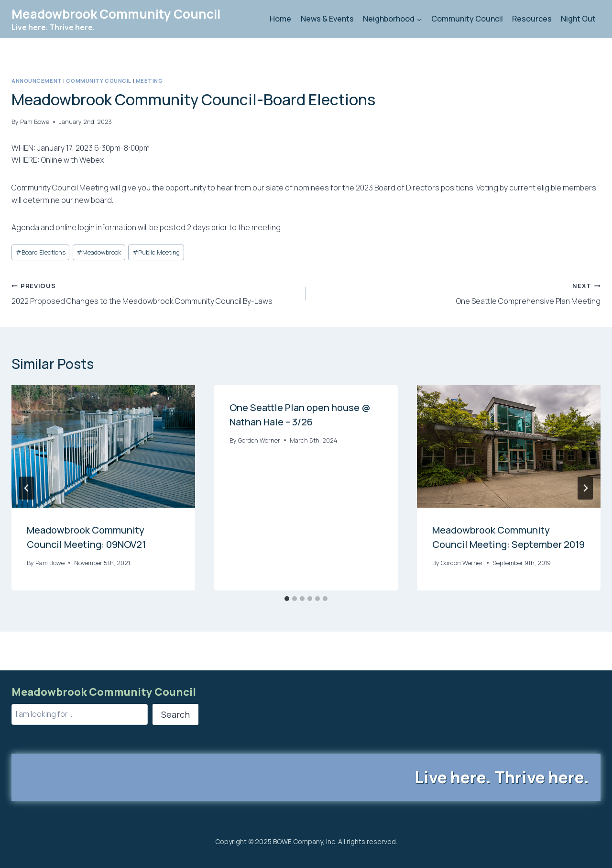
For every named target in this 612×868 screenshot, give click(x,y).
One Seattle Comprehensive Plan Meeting (457, 293)
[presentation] (103, 446)
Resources (532, 19)
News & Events (327, 19)
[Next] (585, 488)
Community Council (467, 19)
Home (280, 19)
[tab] (287, 599)
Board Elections (41, 252)
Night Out (578, 19)
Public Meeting (156, 252)
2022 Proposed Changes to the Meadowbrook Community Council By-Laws (155, 293)
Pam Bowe (35, 122)
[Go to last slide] (27, 488)
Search (175, 714)
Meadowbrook (99, 252)
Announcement (37, 81)
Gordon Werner (259, 440)
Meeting (149, 81)
